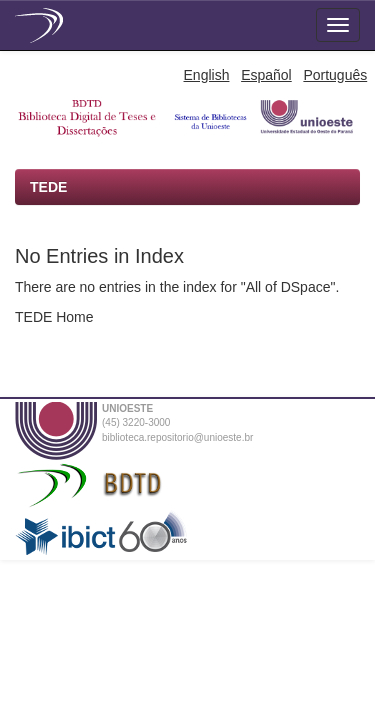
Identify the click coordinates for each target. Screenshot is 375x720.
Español (266, 75)
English (207, 75)
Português (335, 75)
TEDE (48, 187)
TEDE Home (54, 317)
